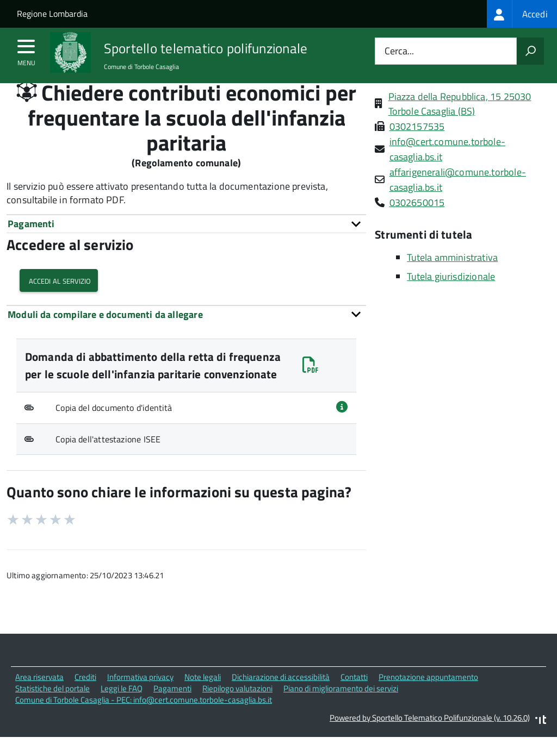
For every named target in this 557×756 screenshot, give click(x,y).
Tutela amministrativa (452, 278)
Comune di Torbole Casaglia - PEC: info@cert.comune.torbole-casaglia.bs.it (144, 720)
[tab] (186, 244)
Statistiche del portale (52, 709)
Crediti (85, 698)
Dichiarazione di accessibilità (281, 698)
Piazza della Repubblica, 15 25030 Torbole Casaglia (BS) (460, 124)
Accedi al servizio (59, 301)
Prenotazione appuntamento (428, 698)
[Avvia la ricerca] (530, 51)
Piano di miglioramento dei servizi (341, 709)
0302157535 (417, 147)
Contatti (354, 698)
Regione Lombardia (52, 14)
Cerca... (399, 51)
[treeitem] (522, 14)
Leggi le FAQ (122, 709)
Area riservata (39, 698)
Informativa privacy (140, 698)
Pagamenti (172, 709)
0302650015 (417, 223)
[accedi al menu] (26, 50)
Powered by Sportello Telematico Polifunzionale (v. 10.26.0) (430, 738)
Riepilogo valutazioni (237, 709)
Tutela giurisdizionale (451, 297)
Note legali (203, 698)
